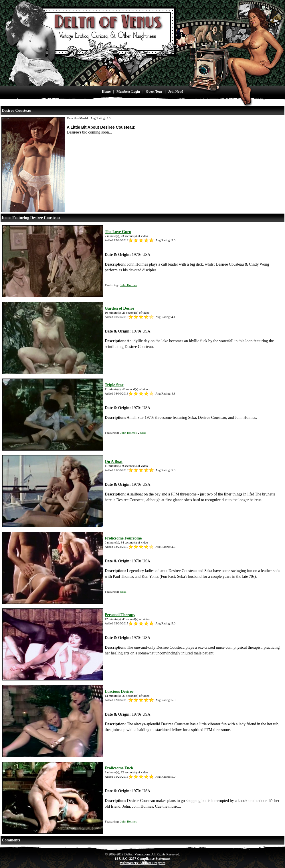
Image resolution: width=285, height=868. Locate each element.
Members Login (128, 91)
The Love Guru (118, 232)
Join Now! (176, 91)
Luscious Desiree (119, 691)
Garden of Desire (119, 308)
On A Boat (114, 462)
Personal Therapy (120, 615)
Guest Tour (154, 91)
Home (106, 91)
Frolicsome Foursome (123, 538)
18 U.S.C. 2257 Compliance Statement (142, 859)
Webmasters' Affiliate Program (142, 863)
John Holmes (128, 285)
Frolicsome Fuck (119, 768)
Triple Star (114, 385)
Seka (143, 433)
